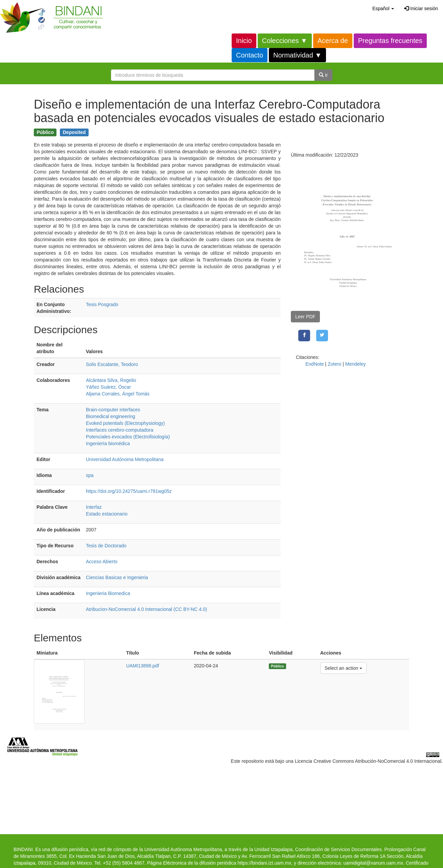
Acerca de (333, 41)
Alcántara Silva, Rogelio (111, 380)
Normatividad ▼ (297, 55)
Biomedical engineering (111, 416)
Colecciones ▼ (285, 41)
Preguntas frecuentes (390, 41)
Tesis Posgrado (102, 304)
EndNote (314, 364)
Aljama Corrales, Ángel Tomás (118, 394)
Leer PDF (305, 317)
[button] (383, 8)
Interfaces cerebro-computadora (120, 430)
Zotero (334, 364)
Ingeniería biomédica (108, 443)
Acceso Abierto (102, 562)
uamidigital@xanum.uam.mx (373, 863)
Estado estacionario (107, 514)
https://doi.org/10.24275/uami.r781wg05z (129, 491)
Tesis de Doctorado (106, 546)
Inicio (244, 41)
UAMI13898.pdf (143, 666)
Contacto (250, 55)
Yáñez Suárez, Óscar (108, 387)
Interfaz (94, 507)
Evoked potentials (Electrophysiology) (125, 423)
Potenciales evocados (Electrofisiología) (128, 437)
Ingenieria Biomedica (108, 593)
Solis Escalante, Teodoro (112, 364)
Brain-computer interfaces (113, 410)
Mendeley (356, 364)
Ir (323, 75)
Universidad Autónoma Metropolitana (125, 459)
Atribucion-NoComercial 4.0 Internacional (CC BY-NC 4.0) (146, 609)
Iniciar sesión (421, 8)
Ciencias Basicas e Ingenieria (117, 577)
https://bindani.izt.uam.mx (264, 863)
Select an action (343, 668)
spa (90, 475)
